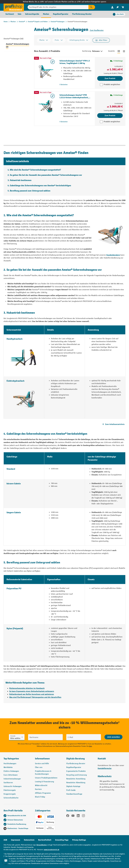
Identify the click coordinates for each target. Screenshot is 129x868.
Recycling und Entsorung (77, 775)
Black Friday (40, 797)
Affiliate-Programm (43, 793)
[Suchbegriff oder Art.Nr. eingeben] (58, 7)
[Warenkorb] (123, 7)
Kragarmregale (10, 794)
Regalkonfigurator (74, 767)
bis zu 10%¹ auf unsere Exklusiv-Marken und (53, 2)
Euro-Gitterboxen (11, 775)
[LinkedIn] (78, 816)
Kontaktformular (105, 768)
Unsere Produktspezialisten (46, 778)
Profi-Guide (71, 790)
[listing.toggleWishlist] (53, 62)
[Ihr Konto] (112, 7)
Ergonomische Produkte (76, 771)
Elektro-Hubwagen (11, 771)
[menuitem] (112, 7)
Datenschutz (29, 840)
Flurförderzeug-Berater (76, 764)
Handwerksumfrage (74, 794)
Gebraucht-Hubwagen (13, 786)
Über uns (39, 767)
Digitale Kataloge (73, 786)
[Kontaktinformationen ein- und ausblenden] (6, 862)
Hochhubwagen (10, 764)
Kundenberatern (113, 255)
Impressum (16, 840)
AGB (5, 840)
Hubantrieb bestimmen (21, 180)
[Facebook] (68, 816)
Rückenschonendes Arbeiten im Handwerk (27, 688)
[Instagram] (83, 816)
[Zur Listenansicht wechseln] (119, 51)
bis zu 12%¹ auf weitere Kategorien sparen (89, 2)
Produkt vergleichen (112, 85)
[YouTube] (73, 816)
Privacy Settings (79, 840)
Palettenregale (10, 790)
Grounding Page (62, 840)
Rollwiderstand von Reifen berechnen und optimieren (32, 694)
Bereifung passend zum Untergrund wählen (30, 191)
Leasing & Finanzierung (44, 782)
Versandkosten (42, 845)
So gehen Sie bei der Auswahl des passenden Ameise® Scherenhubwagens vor (46, 175)
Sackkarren (8, 783)
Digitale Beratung (76, 759)
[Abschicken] (113, 737)
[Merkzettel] (118, 7)
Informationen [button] (42, 759)
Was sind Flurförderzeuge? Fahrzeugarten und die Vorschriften (35, 697)
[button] (80, 760)
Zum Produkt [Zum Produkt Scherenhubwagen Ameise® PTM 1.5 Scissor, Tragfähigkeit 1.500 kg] (110, 78)
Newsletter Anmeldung (76, 779)
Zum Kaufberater (97, 30)
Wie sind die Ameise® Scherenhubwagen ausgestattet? (35, 170)
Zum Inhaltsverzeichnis (113, 424)
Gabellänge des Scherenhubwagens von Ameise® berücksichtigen (40, 186)
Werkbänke (8, 767)
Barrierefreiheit (45, 840)
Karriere (38, 789)
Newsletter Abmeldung (76, 783)
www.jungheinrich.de (52, 850)
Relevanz (98, 51)
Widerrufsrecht (41, 785)
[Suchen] (92, 7)
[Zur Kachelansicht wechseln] (124, 51)
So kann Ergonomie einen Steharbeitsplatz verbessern (32, 691)
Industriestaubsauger (12, 779)
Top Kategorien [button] (11, 759)
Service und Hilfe (42, 764)
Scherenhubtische (11, 798)
